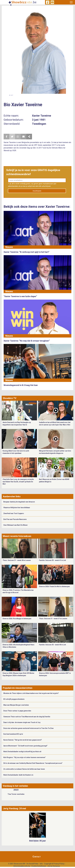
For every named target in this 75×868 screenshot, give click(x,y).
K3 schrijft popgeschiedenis (14, 699)
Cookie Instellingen (39, 866)
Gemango (56, 866)
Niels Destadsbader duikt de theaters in (18, 775)
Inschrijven (37, 191)
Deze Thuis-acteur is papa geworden (17, 711)
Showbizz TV (10, 398)
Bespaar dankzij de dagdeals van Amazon (19, 502)
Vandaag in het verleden (15, 786)
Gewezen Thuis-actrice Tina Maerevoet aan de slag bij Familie (27, 717)
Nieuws (9, 247)
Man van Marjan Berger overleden (16, 705)
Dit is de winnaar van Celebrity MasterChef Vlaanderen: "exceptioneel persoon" (33, 763)
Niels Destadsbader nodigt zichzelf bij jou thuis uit (22, 752)
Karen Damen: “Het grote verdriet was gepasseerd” (23, 740)
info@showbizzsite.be (22, 866)
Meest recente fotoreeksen (17, 536)
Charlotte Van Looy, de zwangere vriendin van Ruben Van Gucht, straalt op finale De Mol (18, 482)
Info (41, 864)
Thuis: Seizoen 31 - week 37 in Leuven (53, 619)
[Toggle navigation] (71, 2)
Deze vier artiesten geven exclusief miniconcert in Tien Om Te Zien (28, 728)
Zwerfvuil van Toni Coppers (14, 513)
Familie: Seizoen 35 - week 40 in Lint (52, 645)
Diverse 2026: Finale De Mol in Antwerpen (54, 586)
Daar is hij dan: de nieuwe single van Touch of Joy (22, 722)
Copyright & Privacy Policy (54, 864)
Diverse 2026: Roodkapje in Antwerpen (17, 619)
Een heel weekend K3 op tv (13, 734)
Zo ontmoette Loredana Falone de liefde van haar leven (24, 769)
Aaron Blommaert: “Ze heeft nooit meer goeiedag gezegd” (25, 746)
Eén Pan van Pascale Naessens (15, 519)
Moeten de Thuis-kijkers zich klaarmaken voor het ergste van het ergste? (31, 693)
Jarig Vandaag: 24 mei (14, 808)
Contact (37, 857)
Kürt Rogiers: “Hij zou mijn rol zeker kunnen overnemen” (25, 757)
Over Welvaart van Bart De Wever (16, 525)
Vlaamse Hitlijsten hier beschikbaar (17, 508)
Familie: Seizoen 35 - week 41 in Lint (52, 560)
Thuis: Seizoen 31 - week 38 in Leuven (17, 560)
